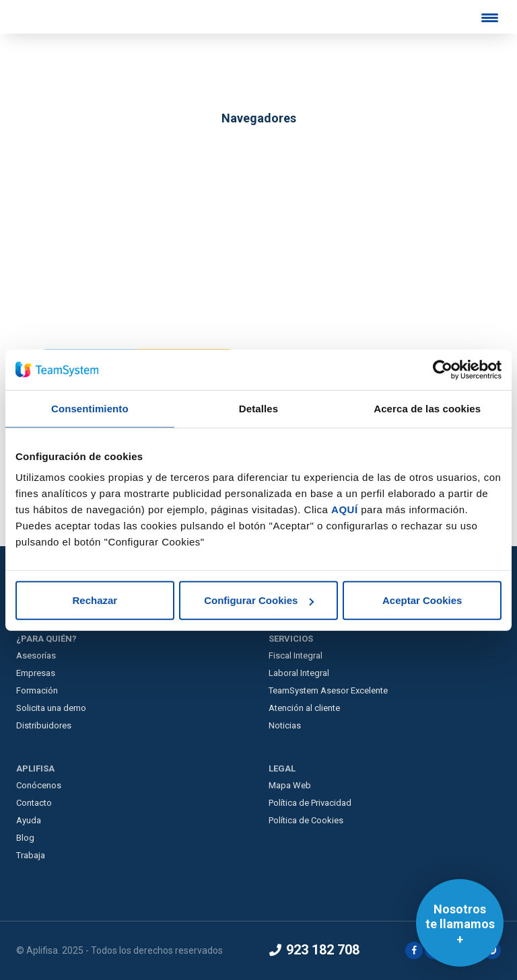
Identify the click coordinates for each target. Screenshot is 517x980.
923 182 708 (314, 950)
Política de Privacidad (310, 803)
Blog (25, 838)
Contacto (34, 803)
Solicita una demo (51, 708)
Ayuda (29, 820)
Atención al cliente (304, 708)
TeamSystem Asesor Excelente (328, 690)
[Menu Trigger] (490, 17)
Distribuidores (44, 725)
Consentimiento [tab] (90, 408)
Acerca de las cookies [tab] (427, 408)
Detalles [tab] (258, 408)
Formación (37, 690)
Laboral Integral (299, 673)
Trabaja (31, 855)
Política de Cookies (306, 820)
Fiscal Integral (296, 655)
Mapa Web (290, 785)
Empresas (36, 673)
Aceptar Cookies (422, 600)
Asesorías (36, 655)
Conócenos (39, 785)
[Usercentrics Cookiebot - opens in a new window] (443, 369)
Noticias (285, 725)
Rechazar (95, 600)
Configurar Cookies (259, 600)
